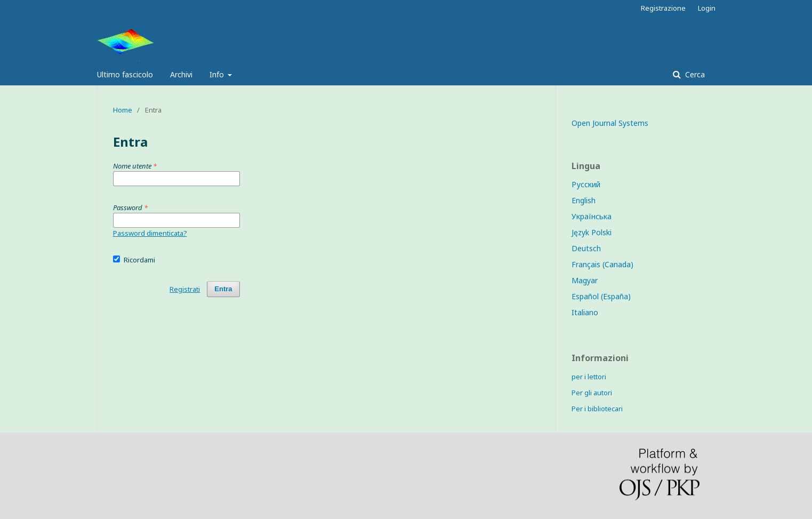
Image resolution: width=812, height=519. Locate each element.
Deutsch (586, 248)
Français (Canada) (602, 264)
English (584, 200)
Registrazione (663, 8)
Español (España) (601, 296)
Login (707, 8)
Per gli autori (592, 393)
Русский (586, 184)
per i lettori (589, 377)
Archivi (181, 74)
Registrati (185, 289)
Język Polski (592, 232)
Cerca (694, 74)
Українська (592, 216)
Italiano (585, 312)
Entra (223, 289)
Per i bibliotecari (597, 409)
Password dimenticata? (150, 233)
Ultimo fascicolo (125, 74)
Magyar (585, 280)
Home (123, 110)
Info (218, 74)
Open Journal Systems (610, 123)
